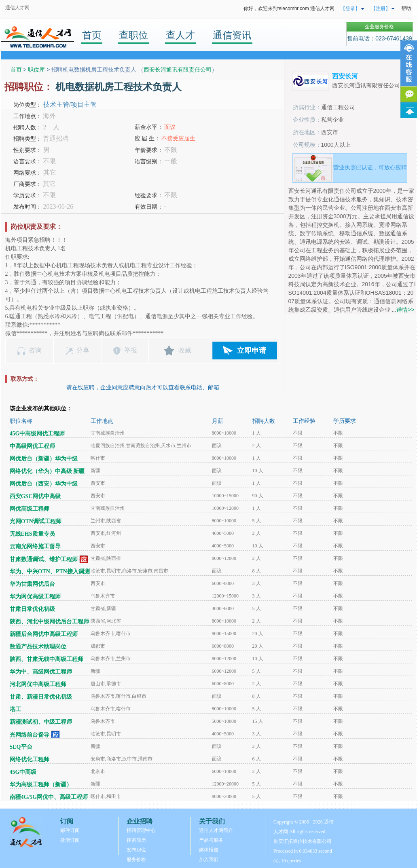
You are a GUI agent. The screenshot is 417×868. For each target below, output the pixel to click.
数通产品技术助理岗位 (38, 647)
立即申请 (252, 351)
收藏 (185, 350)
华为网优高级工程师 (35, 597)
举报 (131, 350)
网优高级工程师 (30, 509)
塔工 (15, 709)
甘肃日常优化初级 (32, 609)
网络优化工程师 (30, 759)
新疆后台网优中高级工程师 (44, 634)
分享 (83, 350)
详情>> (405, 310)
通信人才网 (17, 8)
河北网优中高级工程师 (38, 684)
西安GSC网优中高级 (35, 496)
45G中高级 (23, 772)
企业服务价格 (379, 27)
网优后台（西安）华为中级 (44, 484)
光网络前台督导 (30, 735)
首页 (92, 35)
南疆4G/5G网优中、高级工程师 (49, 797)
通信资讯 (232, 35)
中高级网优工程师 (32, 446)
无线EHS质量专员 (32, 534)
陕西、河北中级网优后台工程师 (49, 622)
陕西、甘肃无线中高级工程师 (47, 659)
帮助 (406, 8)
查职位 (133, 35)
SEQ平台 (21, 747)
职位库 (36, 70)
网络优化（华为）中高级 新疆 (47, 471)
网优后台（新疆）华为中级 (44, 459)
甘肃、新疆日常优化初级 (41, 697)
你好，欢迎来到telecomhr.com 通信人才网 (289, 8)
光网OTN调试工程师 (36, 521)
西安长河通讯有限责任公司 (178, 70)
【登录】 (350, 8)
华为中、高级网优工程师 (41, 672)
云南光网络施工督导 (35, 546)
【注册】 (381, 8)
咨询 (35, 350)
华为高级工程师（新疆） (41, 785)
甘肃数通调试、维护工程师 (44, 559)
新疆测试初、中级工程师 (41, 722)
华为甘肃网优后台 (32, 584)
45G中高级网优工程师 (37, 434)
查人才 (180, 35)
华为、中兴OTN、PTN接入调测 (50, 571)
